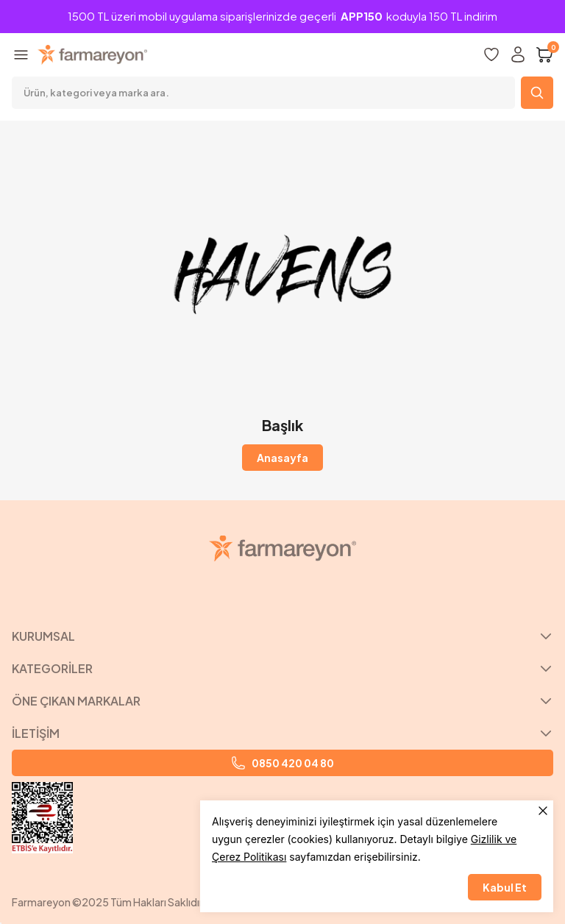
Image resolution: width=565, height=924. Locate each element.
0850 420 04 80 (282, 763)
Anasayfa (282, 458)
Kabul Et (505, 887)
